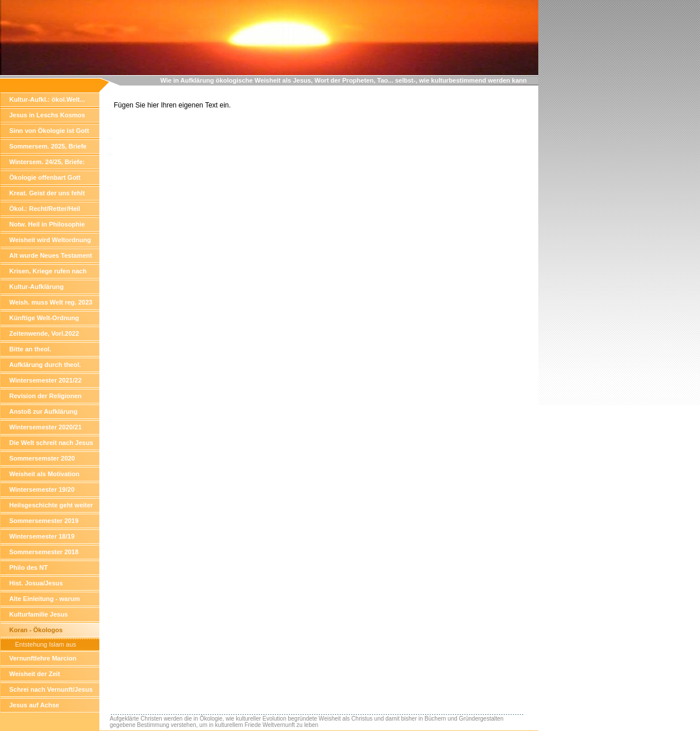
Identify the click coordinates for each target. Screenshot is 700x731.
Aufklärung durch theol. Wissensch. (45, 367)
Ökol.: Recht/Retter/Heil (45, 209)
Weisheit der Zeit (35, 674)
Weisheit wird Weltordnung (50, 240)
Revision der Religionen (45, 396)
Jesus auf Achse (34, 705)
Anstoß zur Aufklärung (43, 411)
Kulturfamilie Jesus (38, 614)
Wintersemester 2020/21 (45, 427)
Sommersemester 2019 (44, 521)
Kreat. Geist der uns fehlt (47, 193)
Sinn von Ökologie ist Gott (49, 131)
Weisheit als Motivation (44, 474)
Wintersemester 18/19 (42, 536)
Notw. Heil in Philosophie (47, 224)
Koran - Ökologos (36, 630)
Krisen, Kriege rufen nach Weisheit (48, 273)
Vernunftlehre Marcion (43, 658)
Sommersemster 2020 (42, 458)
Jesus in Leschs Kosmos (47, 115)
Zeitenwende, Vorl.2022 (44, 333)
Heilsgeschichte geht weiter (51, 505)
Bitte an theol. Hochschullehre (33, 351)
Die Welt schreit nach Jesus (51, 443)
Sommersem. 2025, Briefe (48, 146)
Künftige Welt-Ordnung (44, 318)
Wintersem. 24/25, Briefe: (47, 162)
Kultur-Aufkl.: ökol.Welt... (47, 99)
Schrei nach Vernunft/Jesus (51, 689)
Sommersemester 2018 (44, 552)
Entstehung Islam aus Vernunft (46, 645)
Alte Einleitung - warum (44, 599)
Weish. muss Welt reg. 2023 (51, 302)
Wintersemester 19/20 (42, 489)
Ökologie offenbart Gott (45, 177)
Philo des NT (29, 567)
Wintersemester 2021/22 (45, 380)
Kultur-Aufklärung (36, 287)
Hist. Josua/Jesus (36, 583)
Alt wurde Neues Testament (51, 255)
